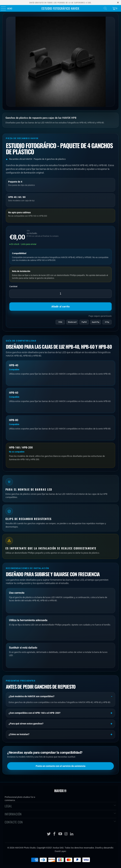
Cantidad (13, 286)
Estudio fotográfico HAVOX (60, 8)
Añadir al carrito (60, 307)
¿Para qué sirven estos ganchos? (26, 724)
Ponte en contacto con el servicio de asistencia (61, 766)
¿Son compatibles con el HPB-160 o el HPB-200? (35, 713)
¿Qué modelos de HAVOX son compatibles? (32, 696)
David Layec (60, 851)
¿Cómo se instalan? (19, 734)
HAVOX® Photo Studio (25, 848)
